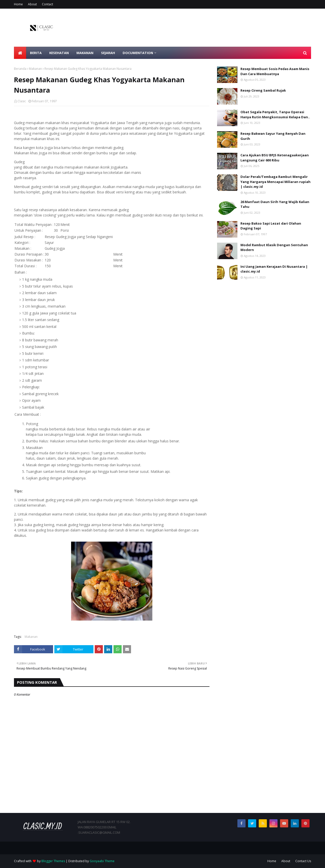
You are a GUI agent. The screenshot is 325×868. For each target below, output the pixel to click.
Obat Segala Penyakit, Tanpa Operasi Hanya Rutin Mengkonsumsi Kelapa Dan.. (275, 114)
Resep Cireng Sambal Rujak (263, 90)
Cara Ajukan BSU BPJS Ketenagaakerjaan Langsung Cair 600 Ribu (275, 158)
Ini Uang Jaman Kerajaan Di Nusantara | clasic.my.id (274, 269)
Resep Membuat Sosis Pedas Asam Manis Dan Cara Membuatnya (275, 71)
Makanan (35, 69)
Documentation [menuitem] (138, 53)
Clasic (22, 101)
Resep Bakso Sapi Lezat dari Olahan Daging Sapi (271, 226)
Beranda (20, 69)
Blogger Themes (53, 861)
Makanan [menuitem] (85, 53)
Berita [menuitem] (36, 53)
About (32, 4)
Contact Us (303, 861)
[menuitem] (20, 53)
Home (18, 4)
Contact (47, 4)
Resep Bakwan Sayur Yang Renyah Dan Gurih (273, 136)
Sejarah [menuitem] (108, 53)
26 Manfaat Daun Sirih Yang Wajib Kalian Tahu (275, 204)
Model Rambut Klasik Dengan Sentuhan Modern (274, 247)
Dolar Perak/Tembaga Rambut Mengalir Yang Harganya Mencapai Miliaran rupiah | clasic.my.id (275, 182)
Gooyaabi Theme (102, 861)
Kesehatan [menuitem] (59, 53)
